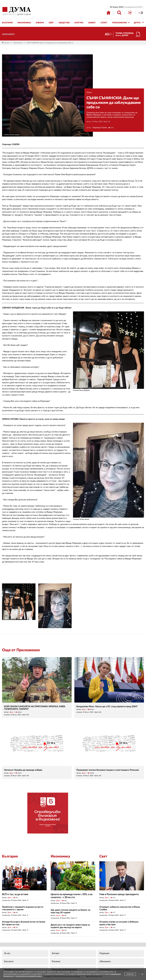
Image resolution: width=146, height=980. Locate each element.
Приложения (18, 43)
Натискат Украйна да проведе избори (23, 770)
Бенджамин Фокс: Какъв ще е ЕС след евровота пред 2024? (107, 706)
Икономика (60, 856)
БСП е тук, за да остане (15, 894)
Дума (11, 712)
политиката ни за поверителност (29, 976)
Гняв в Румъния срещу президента (119, 894)
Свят (103, 856)
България (10, 856)
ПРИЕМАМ (130, 974)
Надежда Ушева (100, 128)
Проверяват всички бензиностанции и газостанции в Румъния (108, 770)
